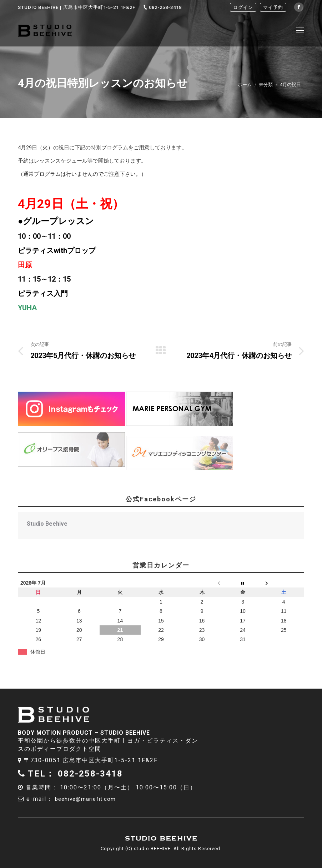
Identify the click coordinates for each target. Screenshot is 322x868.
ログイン (243, 7)
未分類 (266, 85)
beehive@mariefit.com (90, 799)
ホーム (245, 85)
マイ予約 (273, 7)
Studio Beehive (47, 524)
